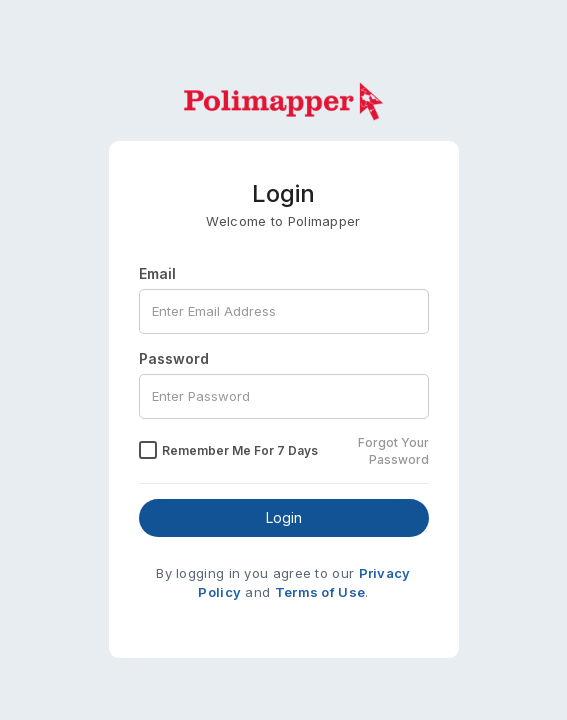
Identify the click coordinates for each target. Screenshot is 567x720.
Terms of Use (320, 592)
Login (284, 517)
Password (174, 358)
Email (157, 273)
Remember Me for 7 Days (240, 450)
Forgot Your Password (393, 451)
